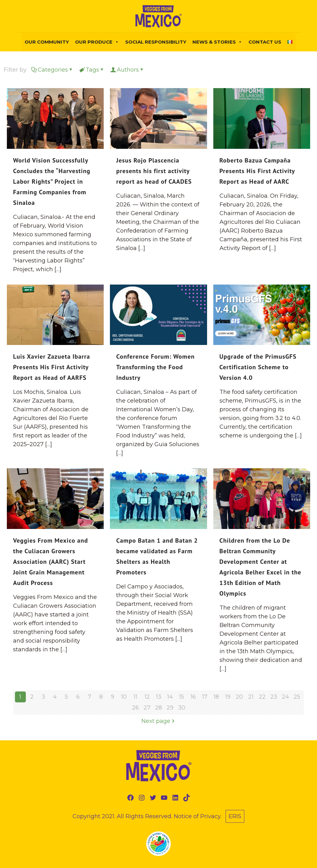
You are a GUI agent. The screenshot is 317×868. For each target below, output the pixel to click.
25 (297, 697)
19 (228, 697)
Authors (127, 70)
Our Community (47, 42)
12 (147, 697)
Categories (52, 70)
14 (170, 697)
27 (147, 708)
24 (285, 697)
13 (159, 697)
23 (274, 697)
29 (170, 708)
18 (216, 697)
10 (124, 697)
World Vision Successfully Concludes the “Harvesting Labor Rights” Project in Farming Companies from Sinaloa (52, 182)
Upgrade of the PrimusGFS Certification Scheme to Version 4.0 (258, 367)
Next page (159, 721)
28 (158, 708)
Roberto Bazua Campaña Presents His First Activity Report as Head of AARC (257, 171)
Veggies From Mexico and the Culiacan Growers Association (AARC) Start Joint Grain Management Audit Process (51, 562)
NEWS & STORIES (217, 42)
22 (262, 697)
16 (193, 697)
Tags (92, 70)
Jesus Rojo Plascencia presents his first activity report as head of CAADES (154, 171)
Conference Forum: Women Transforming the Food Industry (155, 367)
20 (239, 697)
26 (135, 708)
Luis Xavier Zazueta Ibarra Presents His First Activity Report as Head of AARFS (52, 367)
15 (182, 697)
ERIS (235, 816)
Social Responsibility (156, 42)
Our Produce (97, 42)
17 (205, 697)
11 (135, 697)
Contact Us (265, 42)
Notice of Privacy (197, 816)
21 (251, 697)
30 (182, 708)
